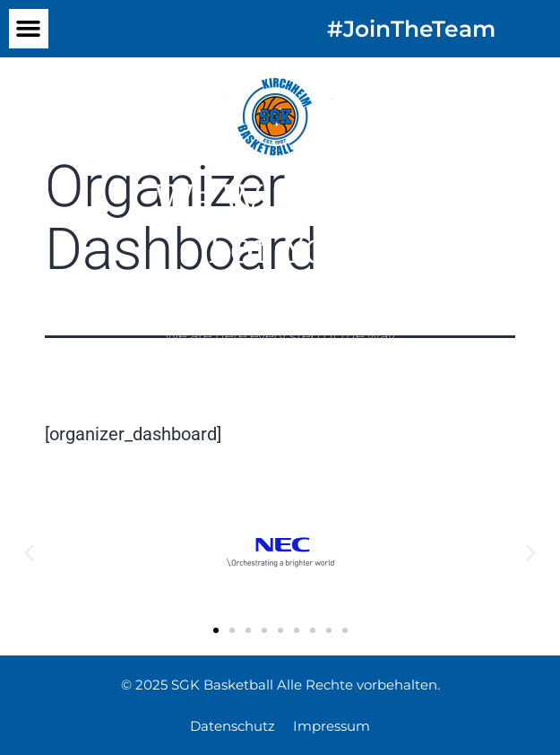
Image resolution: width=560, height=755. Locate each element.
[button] (29, 29)
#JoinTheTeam (411, 29)
